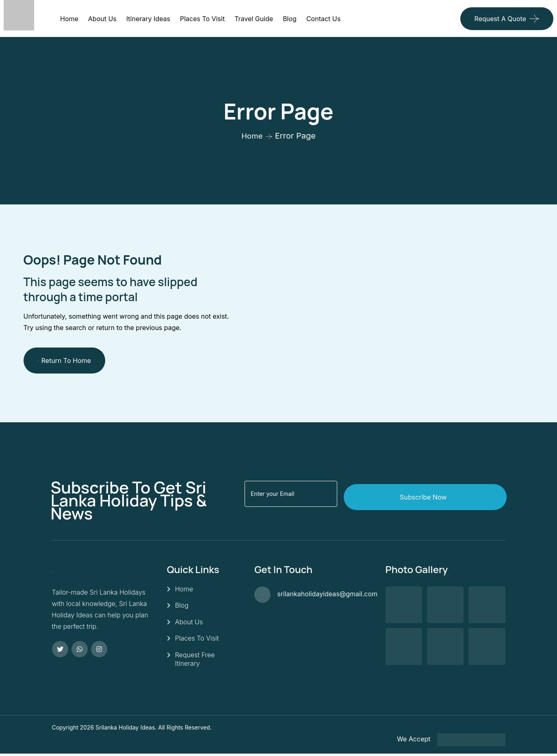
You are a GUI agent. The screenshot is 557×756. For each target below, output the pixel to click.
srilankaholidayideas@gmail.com (327, 594)
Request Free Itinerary (195, 661)
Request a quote (500, 19)
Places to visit (202, 19)
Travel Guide (254, 19)
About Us (102, 19)
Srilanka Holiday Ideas (125, 730)
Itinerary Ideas (148, 19)
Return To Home (64, 361)
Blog (290, 19)
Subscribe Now (460, 494)
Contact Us (323, 19)
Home (69, 19)
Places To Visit (197, 640)
